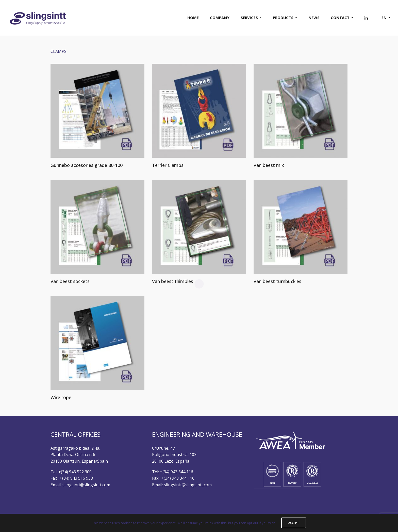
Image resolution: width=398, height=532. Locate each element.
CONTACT (340, 18)
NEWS (314, 18)
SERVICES (249, 18)
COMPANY (220, 18)
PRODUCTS (283, 18)
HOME (193, 18)
